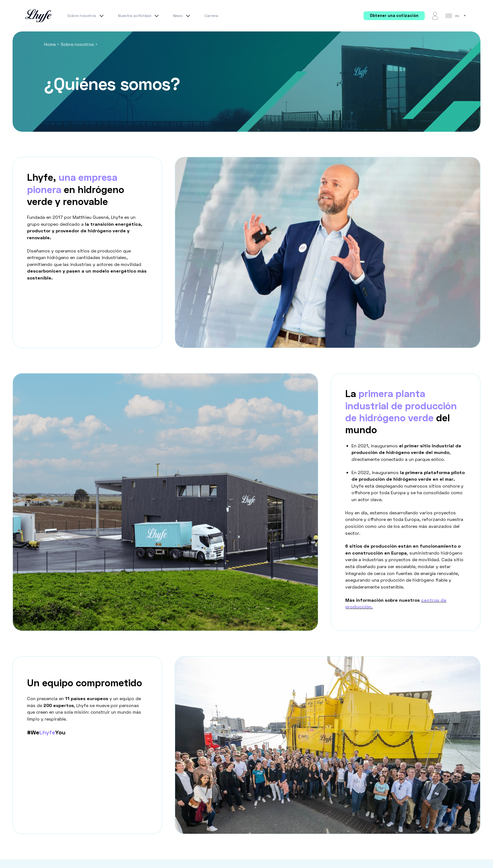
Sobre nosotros (86, 16)
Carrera (211, 16)
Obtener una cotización (394, 16)
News (182, 16)
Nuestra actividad (139, 16)
